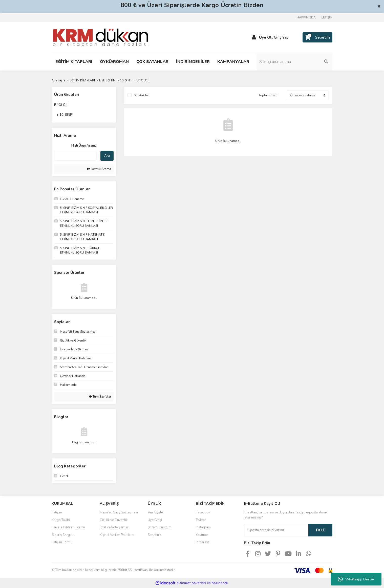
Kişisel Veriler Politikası (117, 535)
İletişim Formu (62, 542)
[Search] (298, 62)
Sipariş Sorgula (63, 535)
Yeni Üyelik (156, 512)
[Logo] (101, 37)
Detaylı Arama (99, 169)
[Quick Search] (75, 156)
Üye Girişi (155, 520)
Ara (107, 156)
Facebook (203, 512)
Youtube (202, 535)
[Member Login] (254, 37)
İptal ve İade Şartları (114, 527)
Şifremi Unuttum (159, 527)
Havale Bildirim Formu (68, 527)
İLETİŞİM (327, 17)
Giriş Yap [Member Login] (281, 37)
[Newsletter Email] (276, 530)
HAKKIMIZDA (306, 17)
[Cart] (317, 37)
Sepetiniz (154, 535)
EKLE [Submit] (321, 530)
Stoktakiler (141, 95)
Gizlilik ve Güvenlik (114, 520)
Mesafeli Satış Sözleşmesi (119, 512)
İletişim (57, 512)
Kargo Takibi (61, 520)
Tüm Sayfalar (100, 397)
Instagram (203, 527)
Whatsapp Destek (356, 579)
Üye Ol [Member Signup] (265, 37)
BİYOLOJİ (143, 80)
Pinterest (202, 542)
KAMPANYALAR (233, 62)
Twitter (201, 520)
